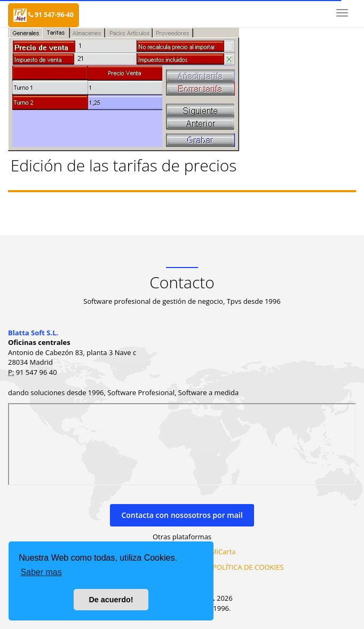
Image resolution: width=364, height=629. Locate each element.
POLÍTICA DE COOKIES (248, 567)
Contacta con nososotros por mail (182, 515)
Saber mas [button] (41, 572)
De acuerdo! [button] (111, 600)
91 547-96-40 (51, 15)
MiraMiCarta (215, 552)
